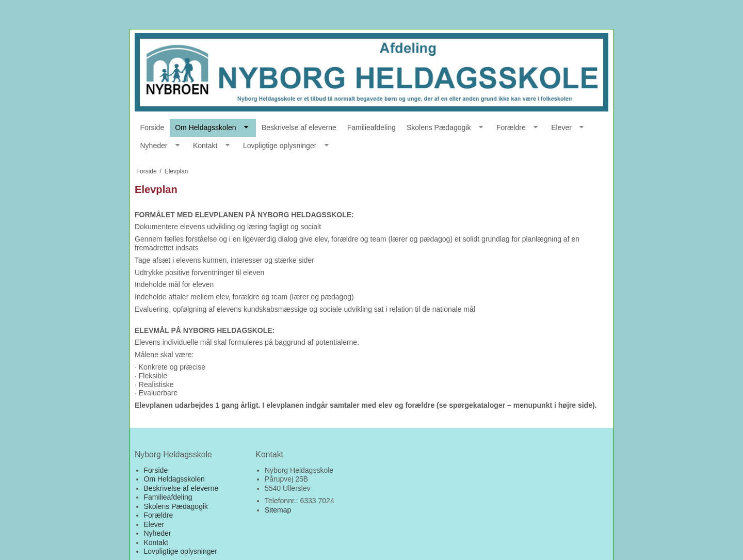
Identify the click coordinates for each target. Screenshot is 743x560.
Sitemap (278, 510)
